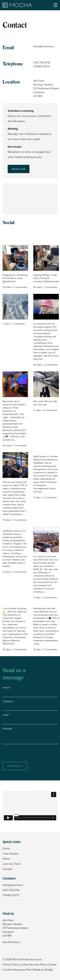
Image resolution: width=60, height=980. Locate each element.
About (6, 859)
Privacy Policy (11, 965)
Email (6, 715)
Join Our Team (12, 864)
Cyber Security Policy (34, 965)
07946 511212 (42, 66)
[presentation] (27, 753)
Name (6, 688)
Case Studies (10, 854)
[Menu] (56, 5)
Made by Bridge (43, 970)
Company (8, 701)
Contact (8, 869)
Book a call (19, 169)
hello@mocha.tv (43, 46)
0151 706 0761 (42, 63)
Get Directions (11, 942)
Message (7, 728)
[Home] (17, 5)
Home (6, 848)
